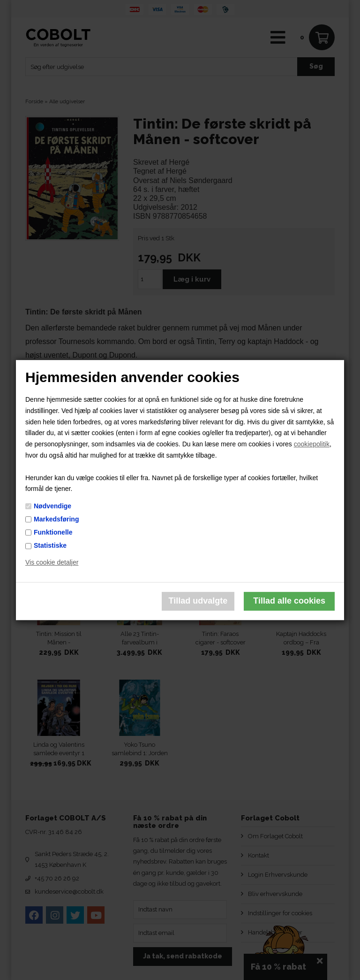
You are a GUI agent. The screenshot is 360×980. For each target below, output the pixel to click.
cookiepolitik (312, 444)
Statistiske (50, 545)
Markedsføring (56, 519)
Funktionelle (53, 532)
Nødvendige (52, 506)
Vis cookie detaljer (52, 562)
